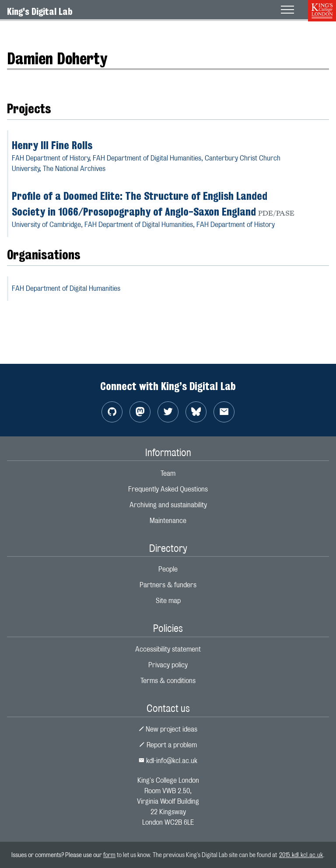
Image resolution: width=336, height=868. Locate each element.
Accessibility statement (168, 649)
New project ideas (168, 729)
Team (168, 473)
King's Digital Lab (40, 11)
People (168, 569)
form (109, 855)
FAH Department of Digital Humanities (66, 288)
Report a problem (168, 745)
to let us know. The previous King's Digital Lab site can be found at (197, 855)
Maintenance (168, 521)
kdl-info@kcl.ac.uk (168, 761)
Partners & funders (168, 585)
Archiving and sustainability (168, 505)
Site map (168, 601)
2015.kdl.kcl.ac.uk (301, 855)
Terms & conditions (168, 681)
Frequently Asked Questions (168, 489)
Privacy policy (168, 665)
